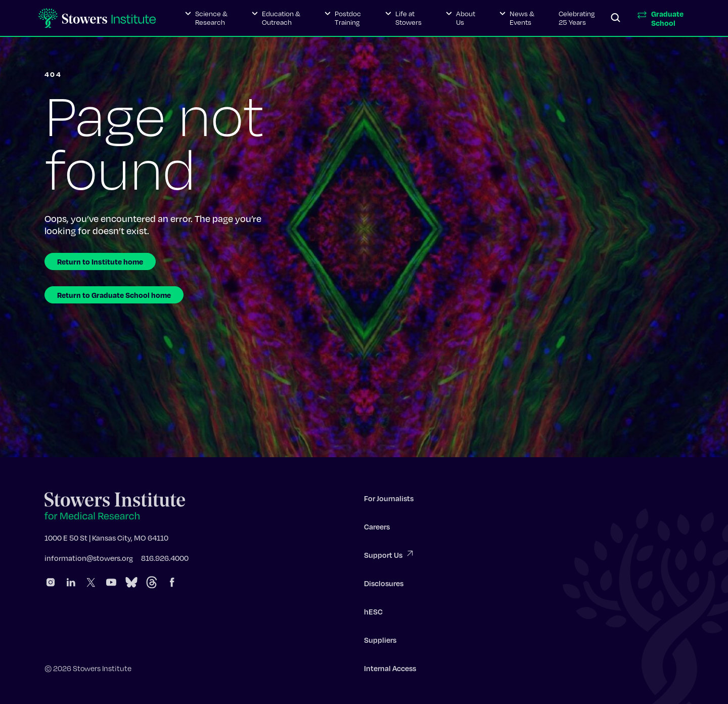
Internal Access (390, 671)
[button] (206, 18)
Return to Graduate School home (114, 295)
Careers (377, 530)
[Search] (616, 18)
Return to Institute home (100, 261)
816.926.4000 (165, 561)
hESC (373, 614)
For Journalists (389, 501)
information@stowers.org (89, 561)
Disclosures (384, 586)
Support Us (389, 557)
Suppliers (380, 643)
